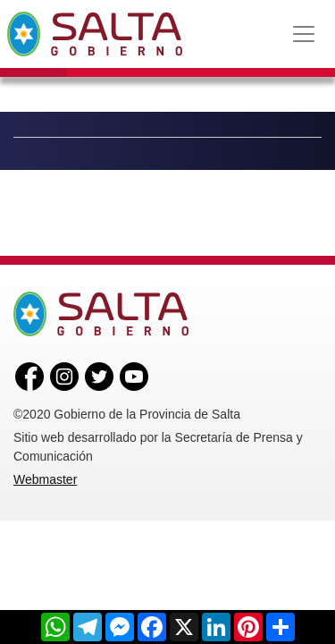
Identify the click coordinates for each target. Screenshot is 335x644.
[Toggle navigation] (304, 34)
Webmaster (45, 479)
